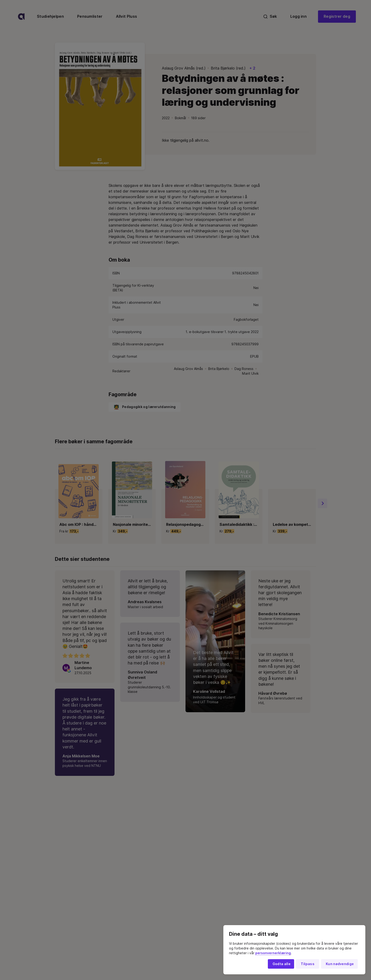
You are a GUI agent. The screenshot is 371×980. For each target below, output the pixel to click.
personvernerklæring (273, 953)
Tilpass (308, 964)
